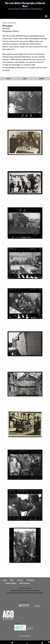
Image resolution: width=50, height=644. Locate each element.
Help (12, 580)
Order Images (11, 583)
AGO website (25, 583)
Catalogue (30, 580)
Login (5, 580)
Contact (20, 580)
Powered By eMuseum (25, 636)
